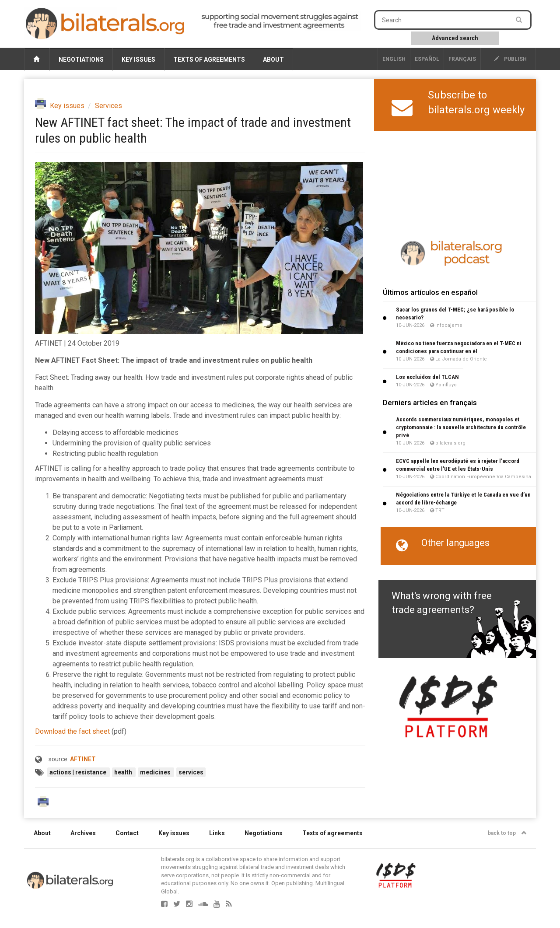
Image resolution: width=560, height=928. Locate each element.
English (394, 59)
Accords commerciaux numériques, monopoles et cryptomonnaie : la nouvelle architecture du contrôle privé (461, 427)
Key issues (138, 60)
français (462, 59)
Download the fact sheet (72, 731)
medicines (156, 772)
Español (427, 59)
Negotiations (81, 60)
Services (108, 106)
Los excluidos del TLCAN (427, 377)
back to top (507, 833)
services (191, 772)
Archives (83, 833)
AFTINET (83, 759)
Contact (127, 833)
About (273, 60)
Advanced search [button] (455, 38)
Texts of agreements (209, 60)
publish (510, 59)
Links (217, 833)
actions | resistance (79, 772)
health (124, 772)
